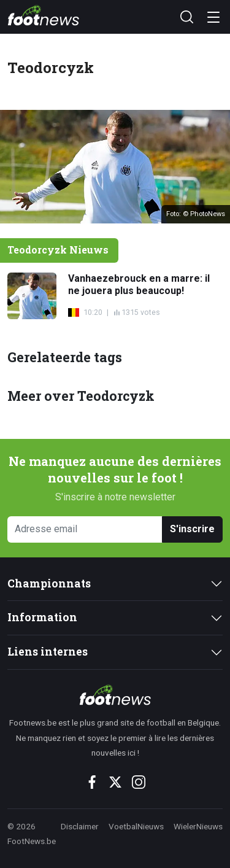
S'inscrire (192, 529)
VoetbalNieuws (136, 826)
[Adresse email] (85, 529)
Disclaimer (80, 826)
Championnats (49, 583)
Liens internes (48, 652)
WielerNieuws (198, 826)
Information (42, 617)
